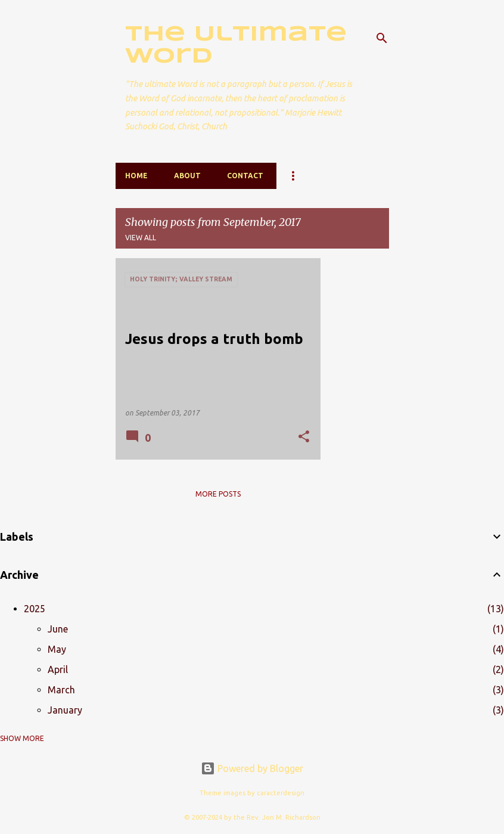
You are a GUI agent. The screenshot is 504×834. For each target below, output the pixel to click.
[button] (304, 437)
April (58, 669)
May (57, 649)
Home (136, 176)
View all (141, 238)
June (58, 629)
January (65, 710)
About (187, 176)
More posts (218, 494)
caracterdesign (281, 793)
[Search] (382, 38)
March (61, 690)
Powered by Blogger (252, 768)
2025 (35, 609)
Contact (245, 176)
